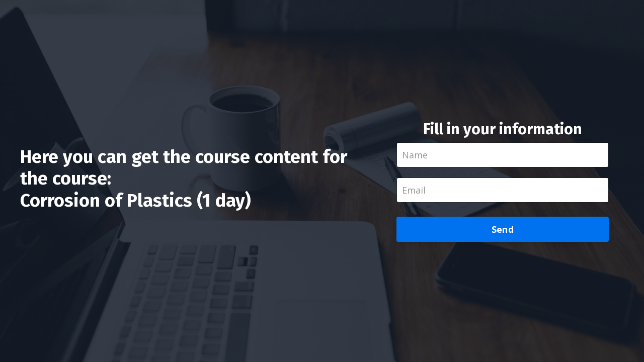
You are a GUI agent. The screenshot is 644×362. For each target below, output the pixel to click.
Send (503, 229)
